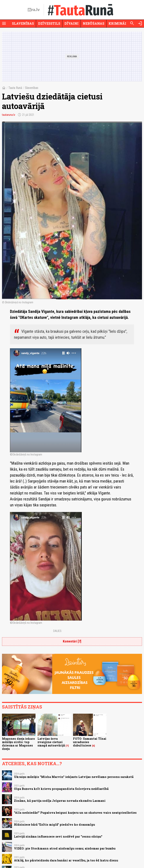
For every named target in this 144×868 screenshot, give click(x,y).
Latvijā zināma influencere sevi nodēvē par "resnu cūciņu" (58, 836)
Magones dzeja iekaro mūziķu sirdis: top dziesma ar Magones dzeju (18, 744)
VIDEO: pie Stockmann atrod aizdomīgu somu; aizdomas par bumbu (65, 848)
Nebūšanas (94, 23)
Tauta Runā (15, 88)
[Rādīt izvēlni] (4, 23)
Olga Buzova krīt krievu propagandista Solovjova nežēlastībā (61, 789)
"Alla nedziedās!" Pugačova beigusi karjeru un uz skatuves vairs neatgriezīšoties (75, 813)
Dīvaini (72, 23)
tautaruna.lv (9, 115)
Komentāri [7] (72, 641)
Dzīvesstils (49, 23)
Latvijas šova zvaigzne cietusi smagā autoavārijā (51, 742)
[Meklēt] (132, 23)
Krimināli (118, 23)
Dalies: (58, 631)
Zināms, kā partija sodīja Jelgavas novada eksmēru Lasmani (60, 801)
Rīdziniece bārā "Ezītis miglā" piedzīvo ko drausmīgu (54, 825)
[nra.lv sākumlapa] (34, 10)
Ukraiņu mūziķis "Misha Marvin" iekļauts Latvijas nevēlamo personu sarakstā (74, 777)
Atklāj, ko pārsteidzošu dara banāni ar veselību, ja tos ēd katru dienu (66, 860)
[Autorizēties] (140, 23)
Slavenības (23, 23)
